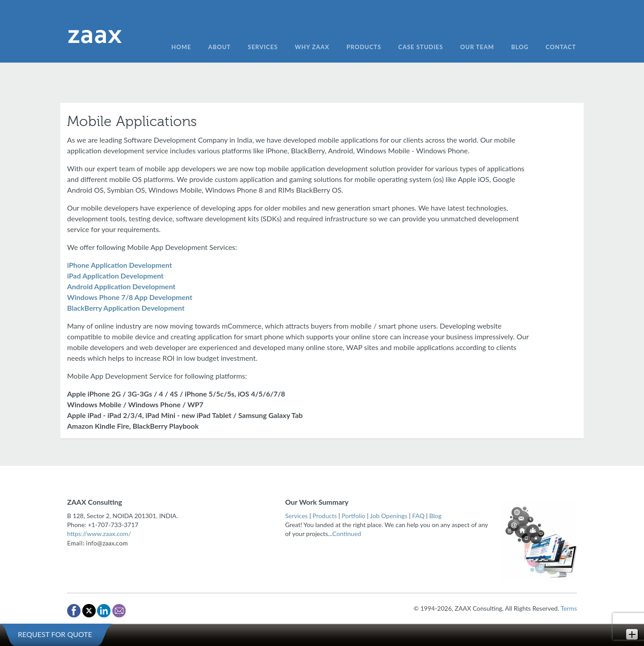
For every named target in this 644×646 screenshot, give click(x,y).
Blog (435, 516)
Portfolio (354, 516)
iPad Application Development (115, 276)
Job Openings (389, 516)
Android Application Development (121, 286)
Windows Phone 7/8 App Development (130, 297)
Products (325, 516)
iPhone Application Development (120, 265)
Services (297, 516)
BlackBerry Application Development (126, 308)
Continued (347, 534)
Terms (569, 608)
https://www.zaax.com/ (99, 534)
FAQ (419, 516)
